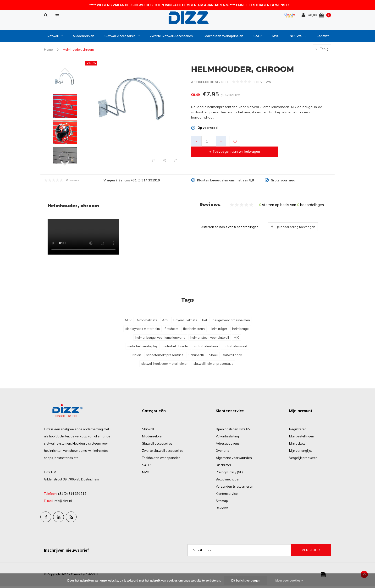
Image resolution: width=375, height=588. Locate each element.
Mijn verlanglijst (301, 452)
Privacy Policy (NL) (229, 474)
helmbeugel (241, 330)
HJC (237, 339)
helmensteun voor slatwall (210, 339)
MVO (276, 38)
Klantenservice (227, 495)
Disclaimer (223, 467)
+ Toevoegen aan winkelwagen (285, 143)
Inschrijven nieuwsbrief (66, 552)
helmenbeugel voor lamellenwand (160, 339)
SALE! (258, 38)
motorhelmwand (235, 348)
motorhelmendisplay (143, 348)
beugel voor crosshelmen (231, 321)
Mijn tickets (297, 445)
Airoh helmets (147, 321)
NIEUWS (298, 38)
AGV (128, 321)
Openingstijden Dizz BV (233, 431)
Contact (323, 38)
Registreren (298, 431)
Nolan (137, 357)
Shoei (213, 357)
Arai (165, 321)
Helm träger (218, 330)
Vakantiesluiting (227, 438)
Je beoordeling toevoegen (296, 228)
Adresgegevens (228, 445)
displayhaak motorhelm (143, 330)
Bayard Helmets (185, 321)
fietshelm (171, 330)
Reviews (222, 510)
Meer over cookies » (289, 581)
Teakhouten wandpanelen (223, 38)
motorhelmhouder (176, 348)
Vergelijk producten (303, 459)
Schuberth (196, 357)
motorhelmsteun (206, 348)
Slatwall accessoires (122, 38)
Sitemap (222, 502)
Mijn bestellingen (302, 438)
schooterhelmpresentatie (165, 357)
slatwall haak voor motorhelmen (165, 365)
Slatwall (55, 38)
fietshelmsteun (194, 330)
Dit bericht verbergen (246, 581)
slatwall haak (232, 357)
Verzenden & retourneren (234, 488)
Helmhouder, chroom (78, 51)
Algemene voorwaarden (234, 459)
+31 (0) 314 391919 (72, 495)
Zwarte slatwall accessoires (171, 38)
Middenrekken (84, 38)
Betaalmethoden (228, 481)
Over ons (222, 452)
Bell (205, 321)
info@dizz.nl (63, 502)
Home (48, 51)
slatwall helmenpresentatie (213, 365)
